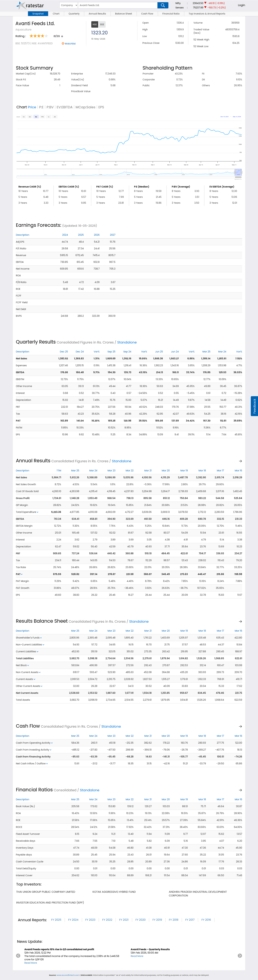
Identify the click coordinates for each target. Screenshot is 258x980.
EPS (101, 107)
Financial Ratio (171, 14)
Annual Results (97, 14)
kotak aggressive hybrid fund (114, 892)
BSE (102, 24)
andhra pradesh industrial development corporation (198, 894)
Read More (31, 963)
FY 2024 (73, 920)
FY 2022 (107, 920)
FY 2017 (190, 920)
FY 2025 (56, 920)
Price (32, 107)
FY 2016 (206, 920)
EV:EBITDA (65, 107)
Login (241, 5)
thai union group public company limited (46, 892)
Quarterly (74, 14)
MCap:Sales (85, 107)
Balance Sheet (124, 14)
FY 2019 (157, 920)
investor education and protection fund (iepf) (50, 903)
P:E (41, 107)
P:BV (50, 107)
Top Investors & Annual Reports (207, 14)
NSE (95, 24)
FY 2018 (174, 920)
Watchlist (70, 44)
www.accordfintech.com (68, 975)
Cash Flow (147, 14)
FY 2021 (124, 920)
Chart (56, 14)
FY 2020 (141, 920)
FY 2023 (90, 920)
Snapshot (38, 14)
